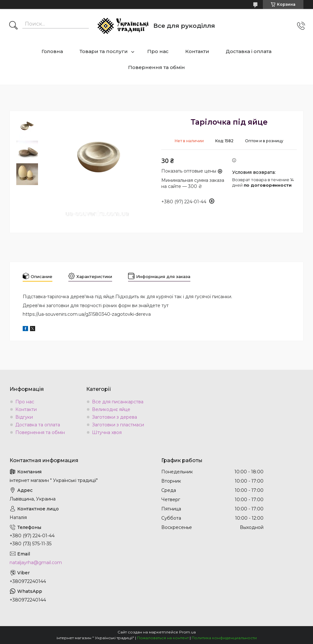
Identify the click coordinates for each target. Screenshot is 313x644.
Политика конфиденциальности (224, 638)
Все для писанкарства (118, 402)
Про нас (158, 51)
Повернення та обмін (156, 67)
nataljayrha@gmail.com (36, 563)
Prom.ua (187, 632)
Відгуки (24, 417)
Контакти (197, 51)
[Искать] (13, 26)
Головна (52, 51)
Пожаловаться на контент (163, 638)
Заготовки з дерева (115, 417)
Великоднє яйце (111, 409)
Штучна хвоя (107, 432)
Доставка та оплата (38, 425)
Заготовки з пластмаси (118, 425)
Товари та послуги (104, 51)
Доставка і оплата (249, 51)
